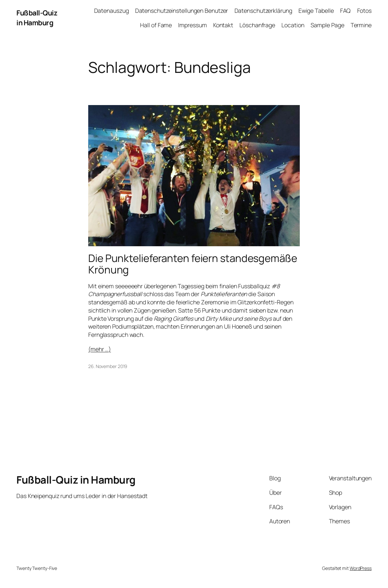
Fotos (365, 11)
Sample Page (327, 25)
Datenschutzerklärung (263, 11)
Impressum (192, 25)
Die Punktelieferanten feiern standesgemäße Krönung (193, 264)
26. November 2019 (108, 366)
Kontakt (223, 25)
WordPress (361, 568)
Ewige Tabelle (316, 11)
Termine (361, 25)
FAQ (346, 11)
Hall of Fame (156, 25)
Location (293, 25)
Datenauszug (112, 11)
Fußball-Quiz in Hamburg (37, 18)
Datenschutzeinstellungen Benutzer (182, 11)
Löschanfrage (257, 25)
